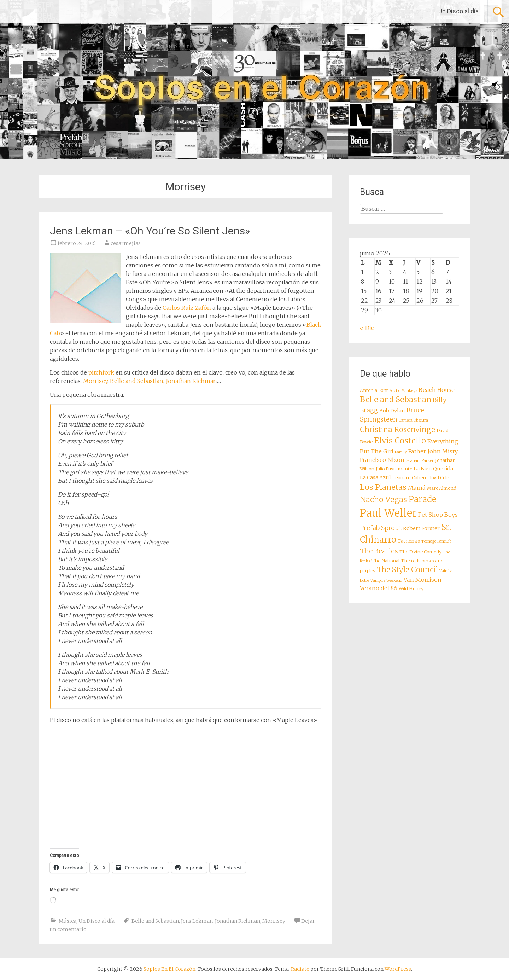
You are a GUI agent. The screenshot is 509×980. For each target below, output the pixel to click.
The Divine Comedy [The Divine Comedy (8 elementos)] (420, 552)
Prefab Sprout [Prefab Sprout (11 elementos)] (381, 528)
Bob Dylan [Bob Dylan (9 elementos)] (392, 411)
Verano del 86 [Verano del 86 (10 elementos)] (379, 588)
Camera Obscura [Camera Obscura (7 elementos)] (413, 420)
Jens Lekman (197, 921)
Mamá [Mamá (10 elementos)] (417, 488)
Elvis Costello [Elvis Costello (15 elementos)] (400, 441)
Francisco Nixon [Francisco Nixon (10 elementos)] (382, 460)
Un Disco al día (458, 11)
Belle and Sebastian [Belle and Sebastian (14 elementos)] (396, 399)
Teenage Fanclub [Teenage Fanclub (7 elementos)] (436, 541)
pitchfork (101, 372)
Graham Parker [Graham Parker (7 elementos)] (420, 461)
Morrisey (95, 381)
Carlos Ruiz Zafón (187, 308)
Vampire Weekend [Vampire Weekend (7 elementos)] (386, 581)
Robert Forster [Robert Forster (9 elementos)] (421, 528)
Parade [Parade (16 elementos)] (422, 499)
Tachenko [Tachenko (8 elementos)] (409, 541)
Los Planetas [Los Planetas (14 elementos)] (383, 487)
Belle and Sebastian (137, 381)
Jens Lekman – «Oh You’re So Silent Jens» (150, 231)
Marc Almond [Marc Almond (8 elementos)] (442, 488)
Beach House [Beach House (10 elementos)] (437, 390)
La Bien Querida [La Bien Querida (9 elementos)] (433, 469)
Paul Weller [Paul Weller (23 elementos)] (388, 513)
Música (68, 921)
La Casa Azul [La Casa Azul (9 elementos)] (375, 477)
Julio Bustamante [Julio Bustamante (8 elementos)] (394, 469)
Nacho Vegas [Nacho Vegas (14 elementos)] (384, 500)
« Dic (367, 328)
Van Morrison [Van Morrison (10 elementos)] (423, 580)
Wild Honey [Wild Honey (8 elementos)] (411, 589)
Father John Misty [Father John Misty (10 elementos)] (433, 451)
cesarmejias (126, 243)
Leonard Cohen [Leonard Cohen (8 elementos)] (409, 478)
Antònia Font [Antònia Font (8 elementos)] (374, 390)
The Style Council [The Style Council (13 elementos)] (407, 570)
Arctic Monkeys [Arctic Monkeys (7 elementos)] (403, 391)
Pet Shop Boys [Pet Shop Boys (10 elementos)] (438, 515)
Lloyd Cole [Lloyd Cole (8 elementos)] (438, 478)
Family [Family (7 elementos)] (401, 452)
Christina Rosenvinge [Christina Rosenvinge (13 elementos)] (397, 430)
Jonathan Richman (191, 381)
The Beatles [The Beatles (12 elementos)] (379, 551)
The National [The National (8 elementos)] (385, 561)
